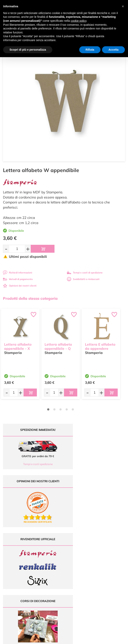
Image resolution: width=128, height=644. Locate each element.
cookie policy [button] (79, 21)
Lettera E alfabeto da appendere (100, 346)
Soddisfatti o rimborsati (83, 279)
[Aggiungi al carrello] (43, 249)
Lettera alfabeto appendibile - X (18, 346)
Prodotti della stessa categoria (30, 298)
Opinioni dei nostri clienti (20, 286)
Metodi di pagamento (18, 279)
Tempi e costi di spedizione (85, 273)
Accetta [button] (113, 50)
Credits (118, 639)
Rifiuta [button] (90, 50)
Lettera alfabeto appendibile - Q (58, 346)
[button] (123, 6)
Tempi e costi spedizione (32, 464)
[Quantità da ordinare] (17, 249)
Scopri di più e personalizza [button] (28, 50)
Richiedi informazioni (18, 273)
